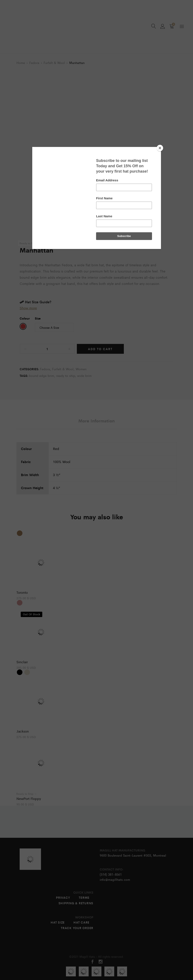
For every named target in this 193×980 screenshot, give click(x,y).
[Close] (160, 148)
